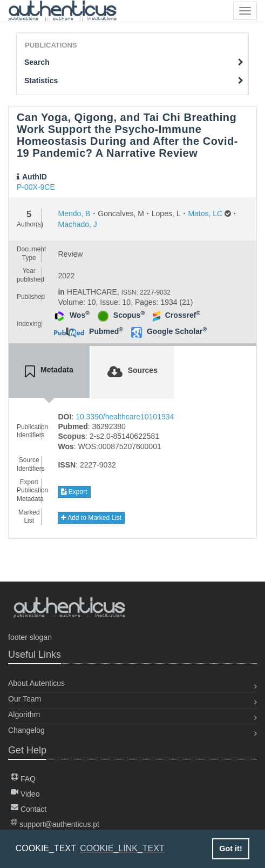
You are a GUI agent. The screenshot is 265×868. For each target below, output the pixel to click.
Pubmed (106, 331)
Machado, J (77, 224)
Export (74, 492)
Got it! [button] (230, 849)
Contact (29, 809)
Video (25, 794)
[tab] (49, 372)
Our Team (25, 699)
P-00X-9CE (36, 187)
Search (134, 62)
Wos (80, 315)
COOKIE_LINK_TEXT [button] (122, 848)
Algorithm (24, 715)
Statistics (134, 81)
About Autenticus (36, 683)
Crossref (183, 315)
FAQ (23, 779)
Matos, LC (205, 213)
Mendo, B (74, 213)
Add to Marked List (91, 518)
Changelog (26, 730)
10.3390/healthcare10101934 (125, 417)
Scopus (129, 315)
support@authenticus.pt (55, 824)
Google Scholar (177, 331)
